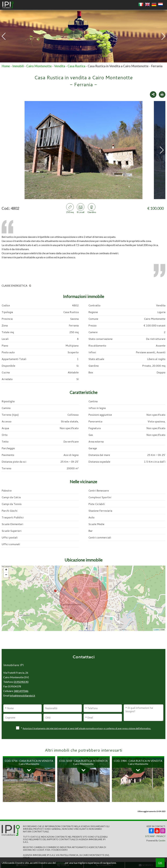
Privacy (161, 836)
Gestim (162, 841)
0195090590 (21, 682)
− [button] (6, 575)
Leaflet (156, 630)
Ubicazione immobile (83, 560)
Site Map (150, 836)
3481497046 (21, 691)
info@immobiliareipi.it (23, 695)
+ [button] (6, 570)
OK (160, 863)
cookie (60, 863)
